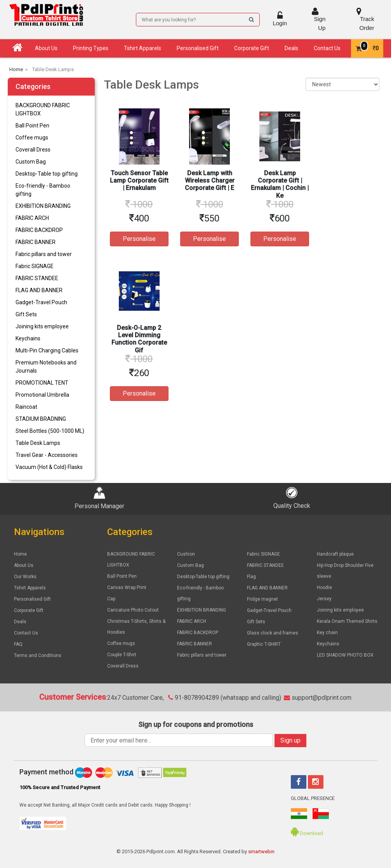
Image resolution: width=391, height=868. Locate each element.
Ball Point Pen (32, 125)
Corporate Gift (252, 48)
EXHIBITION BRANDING (43, 206)
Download (307, 833)
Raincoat (26, 407)
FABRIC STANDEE (37, 278)
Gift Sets (26, 314)
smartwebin (261, 851)
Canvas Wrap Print (127, 587)
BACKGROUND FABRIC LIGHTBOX (43, 109)
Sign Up (315, 19)
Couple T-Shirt (122, 655)
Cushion (186, 554)
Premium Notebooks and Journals (46, 367)
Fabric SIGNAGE (35, 266)
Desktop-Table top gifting (47, 174)
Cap (111, 599)
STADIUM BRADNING (41, 419)
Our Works (25, 577)
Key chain (327, 633)
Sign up (290, 740)
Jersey (324, 599)
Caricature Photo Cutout (133, 610)
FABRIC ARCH (32, 218)
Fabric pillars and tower (44, 254)
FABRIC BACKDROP (39, 230)
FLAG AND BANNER (39, 290)
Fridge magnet (262, 599)
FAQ (18, 644)
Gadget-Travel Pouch (41, 302)
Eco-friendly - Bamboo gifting (43, 190)
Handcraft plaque (335, 554)
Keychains (28, 338)
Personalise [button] (139, 239)
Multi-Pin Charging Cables (47, 350)
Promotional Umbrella (42, 395)
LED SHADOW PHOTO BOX (345, 655)
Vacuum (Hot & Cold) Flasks (49, 467)
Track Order (359, 19)
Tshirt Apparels (142, 48)
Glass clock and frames (273, 633)
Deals (291, 48)
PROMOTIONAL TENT (42, 383)
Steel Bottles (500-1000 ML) (50, 431)
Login (280, 19)
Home (20, 554)
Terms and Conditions (38, 655)
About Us (46, 48)
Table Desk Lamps (38, 443)
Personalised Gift (198, 48)
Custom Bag (31, 162)
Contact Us (327, 48)
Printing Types (91, 48)
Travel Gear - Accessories (47, 455)
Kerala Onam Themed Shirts (347, 621)
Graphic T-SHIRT (264, 644)
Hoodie (324, 587)
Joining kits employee (42, 326)
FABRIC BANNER (36, 242)
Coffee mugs (32, 138)
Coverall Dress (33, 150)
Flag (251, 577)
